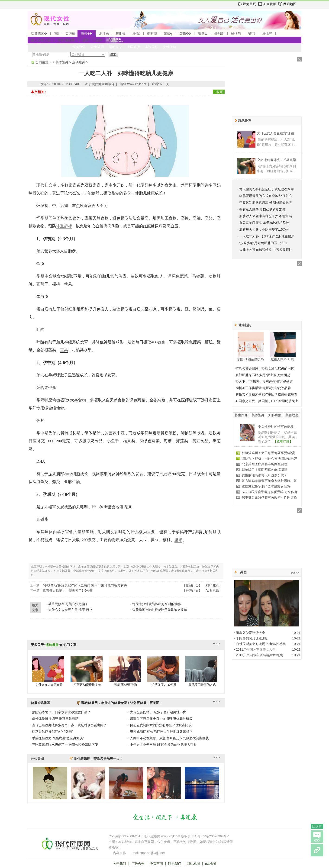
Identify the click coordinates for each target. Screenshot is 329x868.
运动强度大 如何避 (164, 685)
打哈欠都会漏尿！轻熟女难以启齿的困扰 (265, 368)
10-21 (296, 633)
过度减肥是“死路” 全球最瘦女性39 (266, 486)
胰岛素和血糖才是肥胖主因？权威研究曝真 (266, 394)
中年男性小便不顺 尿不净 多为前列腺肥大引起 (163, 745)
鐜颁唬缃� (39, 33)
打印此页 (213, 585)
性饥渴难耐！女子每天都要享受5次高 (269, 453)
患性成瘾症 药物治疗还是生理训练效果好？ (161, 732)
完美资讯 (79, 47)
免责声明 (156, 864)
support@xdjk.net (152, 853)
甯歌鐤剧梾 (66, 40)
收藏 (220, 92)
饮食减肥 (97, 47)
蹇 (57, 33)
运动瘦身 (115, 47)
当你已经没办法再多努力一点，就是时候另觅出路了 (69, 725)
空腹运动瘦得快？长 (87, 685)
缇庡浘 (267, 33)
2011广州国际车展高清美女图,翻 (260, 655)
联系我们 (175, 864)
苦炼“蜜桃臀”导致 (126, 685)
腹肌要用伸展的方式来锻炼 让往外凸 (266, 196)
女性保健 (170, 47)
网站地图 (290, 4)
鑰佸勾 (236, 33)
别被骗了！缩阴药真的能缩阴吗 (264, 470)
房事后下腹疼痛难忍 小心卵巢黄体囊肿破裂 (161, 719)
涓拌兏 (104, 33)
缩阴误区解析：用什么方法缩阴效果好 (269, 458)
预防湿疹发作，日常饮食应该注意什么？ (61, 712)
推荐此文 (192, 590)
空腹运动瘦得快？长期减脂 (277, 160)
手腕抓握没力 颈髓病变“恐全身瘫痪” (58, 738)
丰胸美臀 (152, 47)
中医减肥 (133, 47)
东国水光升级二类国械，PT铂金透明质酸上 (267, 401)
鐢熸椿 (70, 33)
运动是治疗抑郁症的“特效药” (53, 732)
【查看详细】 (283, 441)
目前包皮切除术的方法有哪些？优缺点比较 (161, 725)
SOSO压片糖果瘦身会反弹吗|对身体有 (270, 492)
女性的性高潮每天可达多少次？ (264, 475)
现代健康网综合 (103, 84)
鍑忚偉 (121, 33)
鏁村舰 (152, 33)
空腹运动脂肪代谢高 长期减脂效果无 (266, 203)
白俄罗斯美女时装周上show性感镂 (261, 644)
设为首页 (249, 4)
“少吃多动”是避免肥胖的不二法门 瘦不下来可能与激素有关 (85, 585)
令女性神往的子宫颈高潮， (277, 426)
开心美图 (37, 758)
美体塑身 (62, 62)
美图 (243, 572)
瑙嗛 (252, 33)
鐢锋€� (185, 33)
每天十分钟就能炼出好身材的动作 (157, 604)
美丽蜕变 (292, 415)
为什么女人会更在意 (49, 685)
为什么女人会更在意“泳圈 (276, 133)
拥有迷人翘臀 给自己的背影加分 (262, 209)
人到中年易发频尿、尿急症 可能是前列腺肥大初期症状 (169, 738)
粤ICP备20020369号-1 (213, 836)
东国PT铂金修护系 (250, 359)
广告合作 (138, 864)
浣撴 (99, 40)
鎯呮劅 (219, 33)
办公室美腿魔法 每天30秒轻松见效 (264, 223)
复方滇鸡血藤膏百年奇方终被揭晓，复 (269, 481)
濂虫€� (87, 33)
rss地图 (211, 864)
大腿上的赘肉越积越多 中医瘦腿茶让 (266, 250)
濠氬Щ (203, 33)
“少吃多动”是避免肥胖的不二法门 (263, 243)
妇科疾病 (275, 415)
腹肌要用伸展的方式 (202, 685)
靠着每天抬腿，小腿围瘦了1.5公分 (68, 590)
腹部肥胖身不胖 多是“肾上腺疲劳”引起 (263, 375)
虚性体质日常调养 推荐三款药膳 (55, 719)
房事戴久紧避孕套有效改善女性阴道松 (269, 497)
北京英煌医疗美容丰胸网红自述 (264, 464)
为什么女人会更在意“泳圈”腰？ (70, 610)
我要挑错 (213, 590)
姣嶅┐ (168, 33)
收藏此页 (192, 585)
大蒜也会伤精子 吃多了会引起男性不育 (158, 712)
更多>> (295, 573)
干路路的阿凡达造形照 (252, 638)
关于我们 (119, 864)
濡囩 (86, 40)
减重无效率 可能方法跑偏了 (68, 604)
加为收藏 (270, 4)
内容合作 (119, 853)
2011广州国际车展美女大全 (256, 649)
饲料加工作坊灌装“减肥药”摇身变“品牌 (263, 388)
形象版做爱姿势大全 (251, 633)
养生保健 (241, 415)
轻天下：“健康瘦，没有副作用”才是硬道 (264, 381)
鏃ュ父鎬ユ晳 (41, 40)
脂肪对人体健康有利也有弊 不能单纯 (266, 216)
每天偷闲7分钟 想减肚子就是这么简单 (160, 610)
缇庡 (136, 33)
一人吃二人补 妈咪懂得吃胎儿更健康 (267, 236)
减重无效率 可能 (282, 359)
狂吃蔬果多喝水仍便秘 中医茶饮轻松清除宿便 (65, 745)
